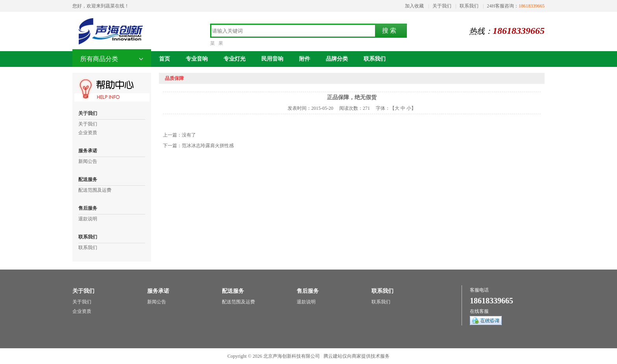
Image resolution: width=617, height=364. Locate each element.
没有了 (189, 135)
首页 (164, 59)
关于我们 (442, 6)
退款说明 (88, 219)
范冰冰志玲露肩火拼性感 (208, 146)
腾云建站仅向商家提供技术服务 (357, 356)
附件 (305, 59)
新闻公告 (88, 161)
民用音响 (272, 59)
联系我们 (469, 6)
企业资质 (88, 133)
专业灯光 (235, 59)
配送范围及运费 (95, 190)
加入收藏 (414, 6)
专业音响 (197, 59)
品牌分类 (337, 59)
